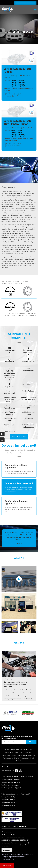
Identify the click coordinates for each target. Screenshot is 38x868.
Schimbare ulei (28, 362)
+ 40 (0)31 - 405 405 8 (18, 86)
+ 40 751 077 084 (16, 132)
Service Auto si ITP (26, 750)
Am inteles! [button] (7, 865)
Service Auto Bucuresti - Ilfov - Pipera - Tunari (18, 122)
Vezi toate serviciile (19, 437)
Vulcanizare (10, 362)
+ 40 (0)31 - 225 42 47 (18, 134)
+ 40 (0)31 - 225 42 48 (18, 136)
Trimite (31, 742)
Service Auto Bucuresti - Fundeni (18, 70)
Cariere (21, 752)
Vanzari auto (6, 755)
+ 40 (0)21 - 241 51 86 (18, 82)
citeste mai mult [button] (8, 860)
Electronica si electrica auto (10, 835)
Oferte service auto (11, 752)
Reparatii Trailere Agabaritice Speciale (9, 399)
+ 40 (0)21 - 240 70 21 (18, 80)
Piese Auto (28, 752)
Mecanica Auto (10, 350)
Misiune (19, 755)
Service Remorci (28, 384)
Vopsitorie (9, 387)
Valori (25, 755)
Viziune (13, 755)
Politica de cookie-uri (27, 758)
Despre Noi (31, 755)
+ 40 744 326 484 (16, 131)
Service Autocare (28, 391)
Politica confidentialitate (11, 758)
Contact (18, 761)
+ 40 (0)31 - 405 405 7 (18, 84)
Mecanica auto (9, 425)
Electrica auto (10, 431)
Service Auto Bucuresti (12, 750)
